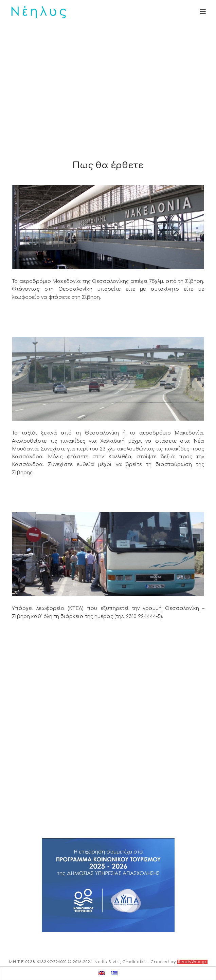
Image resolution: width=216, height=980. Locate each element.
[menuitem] (102, 973)
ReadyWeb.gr (192, 962)
